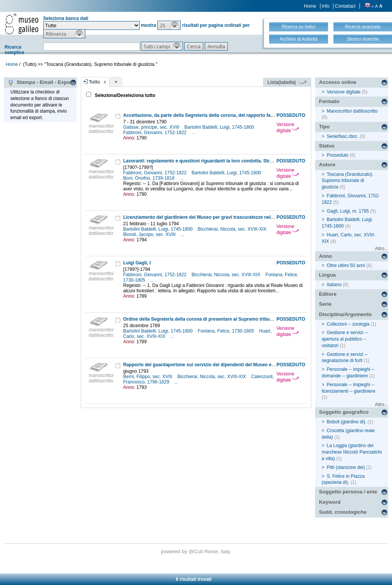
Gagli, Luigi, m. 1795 (348, 211)
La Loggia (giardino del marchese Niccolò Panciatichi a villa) (352, 452)
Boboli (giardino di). (347, 422)
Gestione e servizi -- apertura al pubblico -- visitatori (345, 339)
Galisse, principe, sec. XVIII (152, 127)
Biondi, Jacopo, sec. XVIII (150, 234)
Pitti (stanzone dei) (346, 467)
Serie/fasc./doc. (343, 136)
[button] (169, 25)
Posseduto (338, 155)
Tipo (324, 127)
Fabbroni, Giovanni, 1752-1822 (156, 133)
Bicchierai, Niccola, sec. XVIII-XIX (233, 229)
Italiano (334, 285)
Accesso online (338, 82)
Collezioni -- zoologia (348, 324)
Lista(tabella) (287, 82)
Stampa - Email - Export (41, 82)
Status (327, 146)
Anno (325, 256)
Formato (329, 101)
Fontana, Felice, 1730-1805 (227, 331)
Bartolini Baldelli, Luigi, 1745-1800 (220, 127)
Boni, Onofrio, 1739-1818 (149, 178)
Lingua (327, 275)
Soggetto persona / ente (348, 492)
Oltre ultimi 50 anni (346, 265)
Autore (327, 165)
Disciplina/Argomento (345, 314)
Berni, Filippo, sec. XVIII (148, 377)
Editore (328, 294)
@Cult (197, 551)
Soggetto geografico (344, 412)
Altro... (381, 249)
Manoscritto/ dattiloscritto (352, 111)
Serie (325, 304)
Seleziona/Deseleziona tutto (124, 95)
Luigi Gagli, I (137, 263)
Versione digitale (288, 128)
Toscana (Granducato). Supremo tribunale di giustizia (347, 181)
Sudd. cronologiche (343, 512)
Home (310, 6)
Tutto (94, 82)
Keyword (330, 502)
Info (325, 6)
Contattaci (345, 6)
